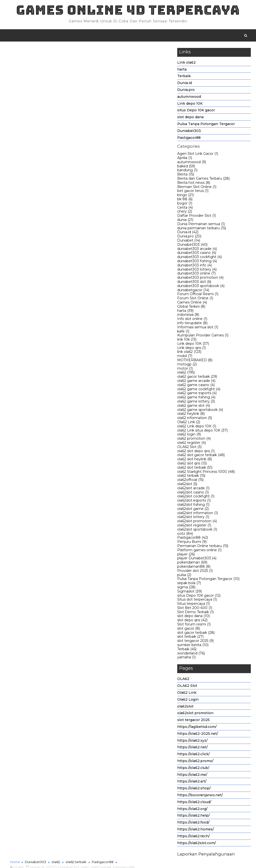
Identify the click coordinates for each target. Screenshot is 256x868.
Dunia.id (184, 84)
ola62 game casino (196, 386)
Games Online (192, 303)
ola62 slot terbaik (195, 468)
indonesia (188, 316)
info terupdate (192, 324)
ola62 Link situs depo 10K (202, 431)
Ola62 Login (188, 700)
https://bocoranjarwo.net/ (200, 796)
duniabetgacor (193, 291)
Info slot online (192, 320)
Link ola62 (186, 63)
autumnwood (189, 98)
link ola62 (189, 353)
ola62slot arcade (193, 489)
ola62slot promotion (197, 522)
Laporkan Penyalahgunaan (206, 855)
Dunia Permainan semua (201, 225)
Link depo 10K (190, 104)
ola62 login (189, 435)
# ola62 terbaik (79, 379)
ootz (185, 535)
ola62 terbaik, (101, 57)
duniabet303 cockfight (200, 258)
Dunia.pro (186, 91)
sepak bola (189, 584)
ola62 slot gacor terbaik (201, 456)
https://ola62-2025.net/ (198, 735)
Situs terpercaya (193, 605)
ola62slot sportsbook (197, 530)
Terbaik (184, 77)
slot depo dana (190, 118)
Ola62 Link (189, 423)
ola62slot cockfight (196, 497)
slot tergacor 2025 (195, 642)
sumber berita (193, 646)
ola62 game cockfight (199, 390)
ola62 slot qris (192, 464)
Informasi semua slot (198, 328)
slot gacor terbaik (196, 634)
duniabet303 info (194, 266)
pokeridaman (192, 564)
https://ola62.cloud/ (194, 803)
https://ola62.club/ (193, 769)
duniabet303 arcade (197, 250)
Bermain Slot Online (197, 188)
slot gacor (189, 629)
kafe (183, 332)
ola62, (85, 57)
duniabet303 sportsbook (201, 287)
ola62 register (192, 444)
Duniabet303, (69, 57)
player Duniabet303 (197, 559)
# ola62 (57, 379)
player (186, 555)
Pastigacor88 (189, 139)
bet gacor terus (193, 192)
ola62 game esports (197, 394)
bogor (185, 204)
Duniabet (189, 241)
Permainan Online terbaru (203, 547)
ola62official (190, 481)
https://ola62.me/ (192, 776)
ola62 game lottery (196, 402)
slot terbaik (190, 638)
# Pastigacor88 (109, 379)
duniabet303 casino (197, 254)
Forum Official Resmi (198, 295)
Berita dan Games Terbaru (203, 179)
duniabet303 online (196, 275)
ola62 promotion (194, 440)
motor (185, 369)
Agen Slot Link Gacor (198, 155)
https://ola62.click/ (193, 755)
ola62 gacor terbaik (197, 378)
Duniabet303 (189, 132)
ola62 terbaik (191, 477)
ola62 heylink (191, 415)
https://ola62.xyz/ (192, 741)
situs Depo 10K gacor (196, 111)
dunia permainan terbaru (202, 229)
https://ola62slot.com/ (197, 844)
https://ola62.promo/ (195, 762)
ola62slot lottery (193, 518)
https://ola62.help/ (193, 817)
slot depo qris (192, 621)
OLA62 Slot (189, 448)
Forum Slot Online (195, 299)
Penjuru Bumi (192, 543)
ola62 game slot (194, 406)
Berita (186, 175)
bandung (187, 171)
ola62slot (187, 485)
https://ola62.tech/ (193, 837)
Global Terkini (191, 307)
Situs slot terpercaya (197, 601)
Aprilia (185, 159)
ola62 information (195, 419)
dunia (185, 221)
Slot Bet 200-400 (195, 609)
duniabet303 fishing (197, 262)
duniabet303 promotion (200, 279)
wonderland (191, 654)
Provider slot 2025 (195, 572)
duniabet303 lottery (197, 270)
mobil (185, 357)
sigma (186, 588)
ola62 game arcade (196, 382)
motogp (187, 365)
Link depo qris (192, 349)
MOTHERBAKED (195, 361)
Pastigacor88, (124, 57)
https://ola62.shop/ (194, 789)
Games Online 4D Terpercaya (128, 10)
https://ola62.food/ (193, 824)
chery (185, 213)
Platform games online (199, 551)
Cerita (185, 208)
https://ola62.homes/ (196, 830)
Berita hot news (194, 184)
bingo (185, 196)
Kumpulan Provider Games (203, 336)
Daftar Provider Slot (197, 217)
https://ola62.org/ (192, 810)
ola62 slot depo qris (196, 452)
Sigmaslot (190, 592)
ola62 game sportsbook (200, 411)
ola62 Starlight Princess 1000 (206, 473)
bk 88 (185, 200)
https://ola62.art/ (192, 782)
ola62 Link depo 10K (197, 427)
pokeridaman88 (194, 567)
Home (15, 51)
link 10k (187, 341)
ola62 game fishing (196, 398)
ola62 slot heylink (195, 460)
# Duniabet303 (34, 379)
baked (186, 167)
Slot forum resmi (194, 625)
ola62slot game (193, 510)
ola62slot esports (194, 502)
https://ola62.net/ (192, 748)
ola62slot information (198, 514)
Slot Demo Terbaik (195, 613)
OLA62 (183, 680)
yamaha (186, 658)
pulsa (184, 576)
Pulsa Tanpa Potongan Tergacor (206, 125)
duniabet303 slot (194, 283)
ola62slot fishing (193, 506)
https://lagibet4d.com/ (197, 728)
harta (182, 70)
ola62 (186, 374)
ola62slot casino (193, 493)
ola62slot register (194, 526)
